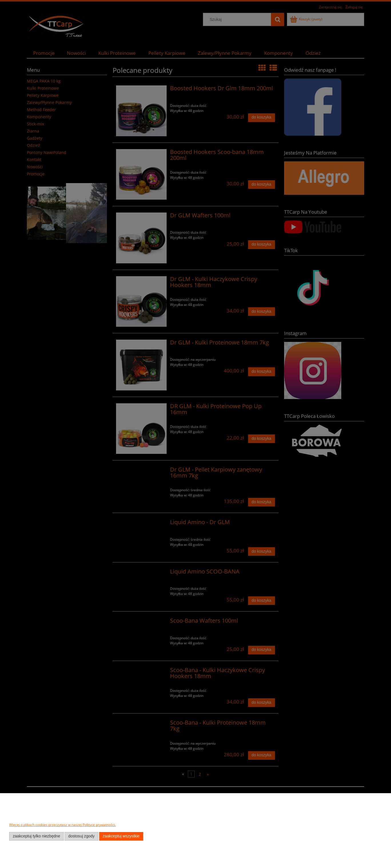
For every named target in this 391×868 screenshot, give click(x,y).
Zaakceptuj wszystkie (121, 836)
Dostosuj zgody (81, 836)
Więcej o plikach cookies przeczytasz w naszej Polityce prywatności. (62, 825)
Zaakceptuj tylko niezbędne (37, 836)
